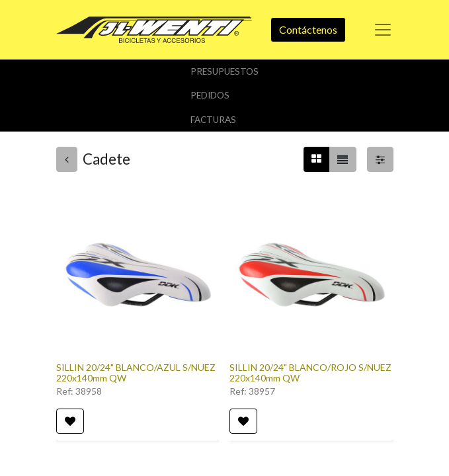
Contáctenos (308, 29)
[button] (70, 421)
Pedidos (210, 95)
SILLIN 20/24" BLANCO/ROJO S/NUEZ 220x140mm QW (310, 373)
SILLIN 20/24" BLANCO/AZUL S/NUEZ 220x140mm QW (136, 373)
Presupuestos (224, 71)
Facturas (213, 120)
